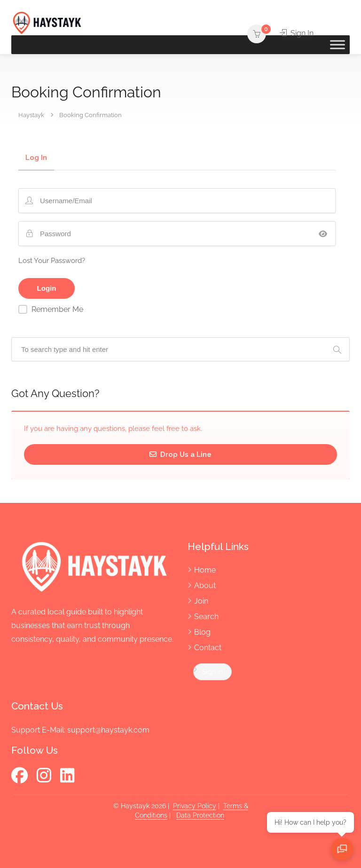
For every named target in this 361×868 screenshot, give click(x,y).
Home (205, 570)
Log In (36, 158)
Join (201, 601)
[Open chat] (342, 849)
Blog (202, 632)
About (205, 585)
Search (206, 617)
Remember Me (57, 309)
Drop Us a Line (180, 454)
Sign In (297, 33)
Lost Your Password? (52, 261)
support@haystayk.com (108, 730)
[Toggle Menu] (337, 45)
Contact (208, 648)
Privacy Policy (195, 806)
